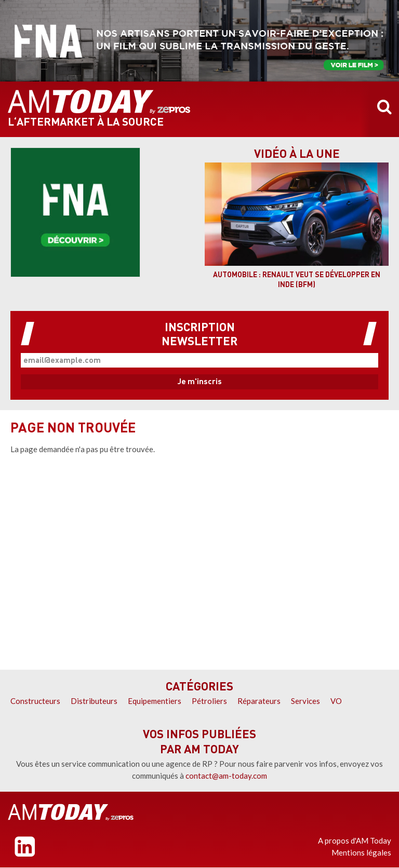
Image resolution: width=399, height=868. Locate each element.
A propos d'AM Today (355, 840)
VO (336, 701)
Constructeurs (35, 701)
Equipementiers (155, 701)
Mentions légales (361, 852)
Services (305, 701)
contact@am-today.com (226, 776)
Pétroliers (209, 701)
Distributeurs (94, 701)
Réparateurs (259, 701)
